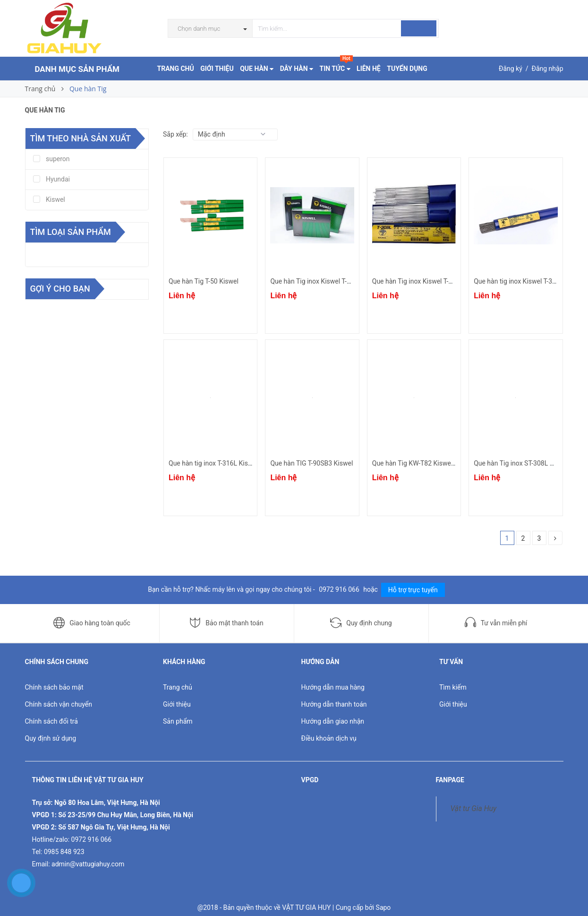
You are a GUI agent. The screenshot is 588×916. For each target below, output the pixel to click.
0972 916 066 (340, 589)
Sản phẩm (178, 721)
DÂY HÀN (297, 69)
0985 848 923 (64, 852)
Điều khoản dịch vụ (329, 738)
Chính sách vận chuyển (59, 704)
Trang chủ (178, 687)
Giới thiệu (177, 704)
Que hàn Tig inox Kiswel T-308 (416, 281)
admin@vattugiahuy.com (88, 864)
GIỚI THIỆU (217, 69)
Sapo (383, 907)
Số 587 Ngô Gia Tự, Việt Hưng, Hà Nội (114, 827)
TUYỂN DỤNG (407, 69)
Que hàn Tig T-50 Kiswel (204, 281)
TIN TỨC (336, 66)
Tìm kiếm (453, 687)
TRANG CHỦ (176, 69)
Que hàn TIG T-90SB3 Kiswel (311, 463)
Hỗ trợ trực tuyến (413, 590)
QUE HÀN (257, 69)
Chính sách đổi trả (51, 721)
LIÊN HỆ (369, 69)
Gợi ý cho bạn (60, 289)
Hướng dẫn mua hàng (333, 687)
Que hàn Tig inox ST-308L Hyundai (524, 463)
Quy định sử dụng (51, 738)
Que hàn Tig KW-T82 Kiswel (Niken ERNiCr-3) (438, 463)
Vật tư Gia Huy (474, 808)
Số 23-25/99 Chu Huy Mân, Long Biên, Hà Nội (126, 815)
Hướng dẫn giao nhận (333, 721)
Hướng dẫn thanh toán (334, 704)
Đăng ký (511, 69)
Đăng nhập (548, 69)
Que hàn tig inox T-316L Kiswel (213, 463)
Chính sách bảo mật (54, 687)
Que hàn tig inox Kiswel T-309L (518, 281)
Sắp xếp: (175, 134)
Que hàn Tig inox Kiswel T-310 (314, 281)
